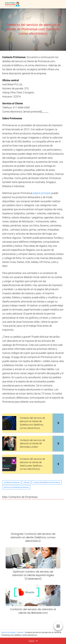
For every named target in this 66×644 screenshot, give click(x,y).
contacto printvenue (12, 482)
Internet (26, 482)
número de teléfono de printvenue (47, 482)
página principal (42, 193)
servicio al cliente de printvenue (16, 487)
